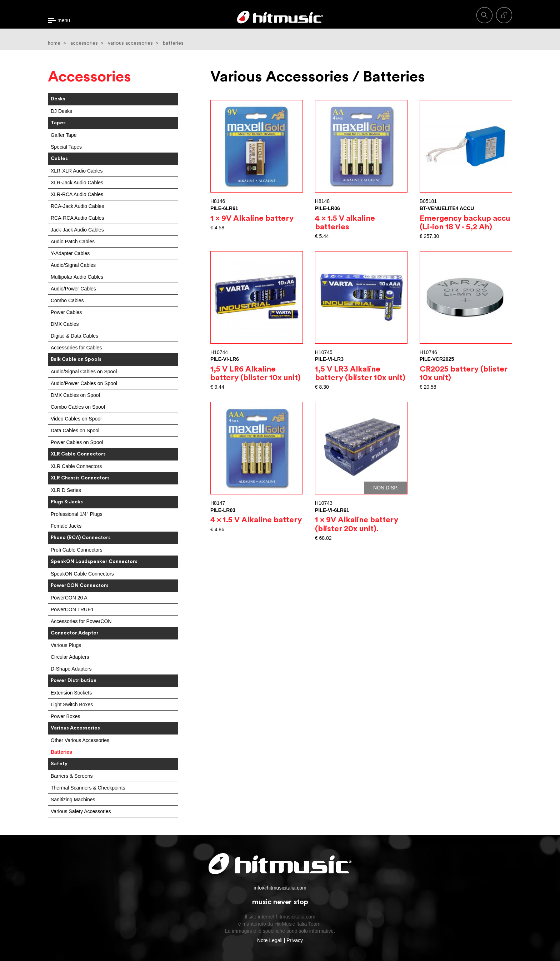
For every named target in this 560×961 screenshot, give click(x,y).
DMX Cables (65, 324)
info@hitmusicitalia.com (280, 888)
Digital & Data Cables (74, 336)
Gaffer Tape (64, 135)
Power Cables (66, 312)
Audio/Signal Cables (73, 265)
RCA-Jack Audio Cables (77, 206)
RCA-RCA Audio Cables (77, 218)
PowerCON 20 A (69, 598)
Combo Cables (67, 300)
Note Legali (270, 940)
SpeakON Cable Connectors (82, 574)
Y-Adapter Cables (70, 253)
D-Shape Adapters (71, 669)
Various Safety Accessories (81, 811)
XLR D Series (66, 490)
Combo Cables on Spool (78, 407)
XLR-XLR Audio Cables (77, 171)
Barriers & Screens (72, 776)
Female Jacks (66, 526)
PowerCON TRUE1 (72, 609)
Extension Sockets (71, 693)
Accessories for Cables (76, 348)
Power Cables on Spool (77, 442)
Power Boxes (65, 716)
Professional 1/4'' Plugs (77, 514)
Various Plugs (66, 645)
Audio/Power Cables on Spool (84, 383)
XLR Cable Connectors (76, 466)
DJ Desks (61, 111)
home (54, 43)
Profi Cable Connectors (77, 550)
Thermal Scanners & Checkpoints (88, 788)
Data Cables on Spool (75, 430)
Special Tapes (66, 147)
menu (64, 21)
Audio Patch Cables (73, 242)
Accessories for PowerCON (81, 621)
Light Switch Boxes (72, 704)
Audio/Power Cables (73, 289)
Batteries (61, 752)
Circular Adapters (70, 657)
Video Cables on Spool (76, 419)
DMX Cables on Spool (75, 395)
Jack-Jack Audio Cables (77, 230)
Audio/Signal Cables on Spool (84, 372)
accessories (84, 43)
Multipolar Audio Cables (77, 277)
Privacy (295, 940)
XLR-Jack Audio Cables (77, 183)
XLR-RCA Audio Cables (77, 194)
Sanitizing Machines (73, 800)
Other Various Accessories (80, 740)
